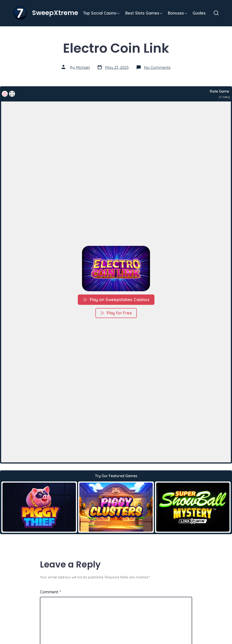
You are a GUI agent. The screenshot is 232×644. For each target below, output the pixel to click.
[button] (116, 269)
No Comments (157, 67)
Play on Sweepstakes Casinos (116, 300)
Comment (50, 592)
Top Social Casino (101, 13)
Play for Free (116, 313)
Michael (83, 67)
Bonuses (177, 13)
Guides (199, 13)
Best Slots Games (144, 13)
